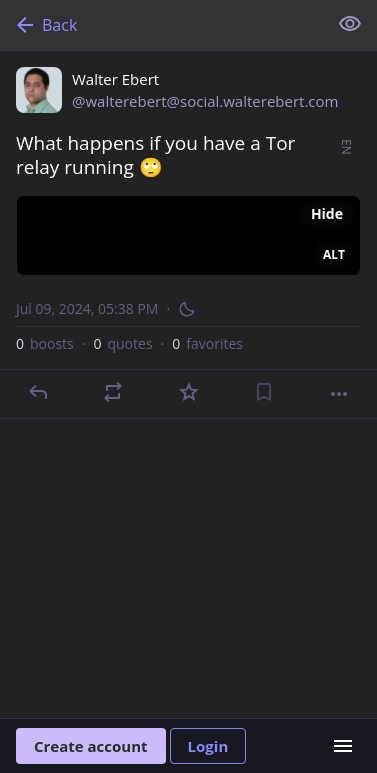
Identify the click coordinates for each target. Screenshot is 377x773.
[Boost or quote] (113, 392)
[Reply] (38, 392)
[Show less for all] (350, 24)
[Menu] (343, 746)
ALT (334, 254)
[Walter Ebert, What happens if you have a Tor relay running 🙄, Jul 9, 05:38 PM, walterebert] (188, 235)
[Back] (161, 25)
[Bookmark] (264, 392)
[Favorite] (189, 392)
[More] (339, 394)
